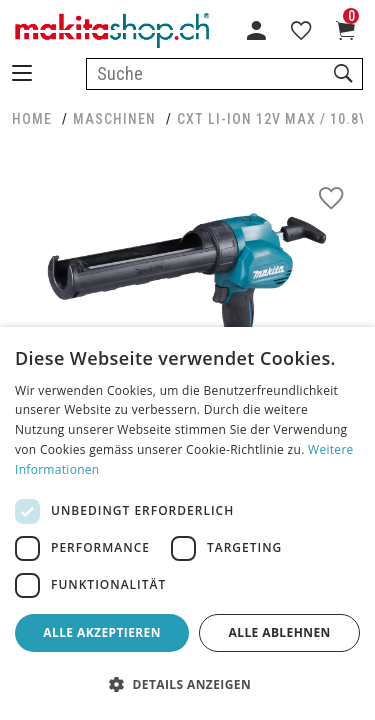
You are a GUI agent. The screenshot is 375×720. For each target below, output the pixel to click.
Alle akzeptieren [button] (102, 632)
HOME (32, 119)
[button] (187, 685)
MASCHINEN (114, 119)
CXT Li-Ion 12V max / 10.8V (272, 119)
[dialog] (187, 523)
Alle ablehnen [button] (280, 632)
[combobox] (224, 74)
